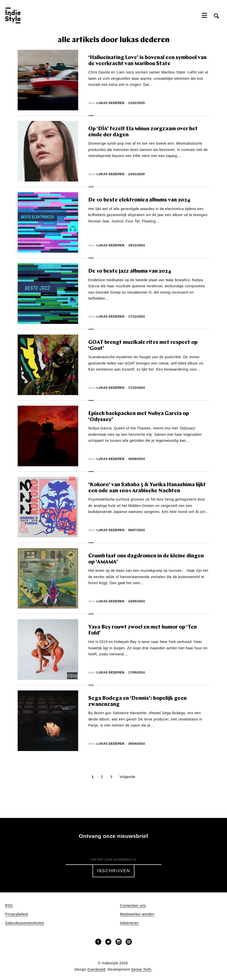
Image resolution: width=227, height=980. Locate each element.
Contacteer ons (133, 906)
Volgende (127, 777)
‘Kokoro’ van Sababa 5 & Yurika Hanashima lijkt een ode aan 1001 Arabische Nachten (147, 488)
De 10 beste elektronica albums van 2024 (139, 200)
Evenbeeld (96, 970)
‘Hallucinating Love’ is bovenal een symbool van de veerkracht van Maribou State (147, 61)
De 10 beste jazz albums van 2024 (130, 271)
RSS (9, 906)
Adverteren (129, 923)
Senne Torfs (141, 970)
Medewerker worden (137, 914)
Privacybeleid (17, 914)
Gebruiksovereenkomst (25, 923)
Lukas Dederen (111, 103)
